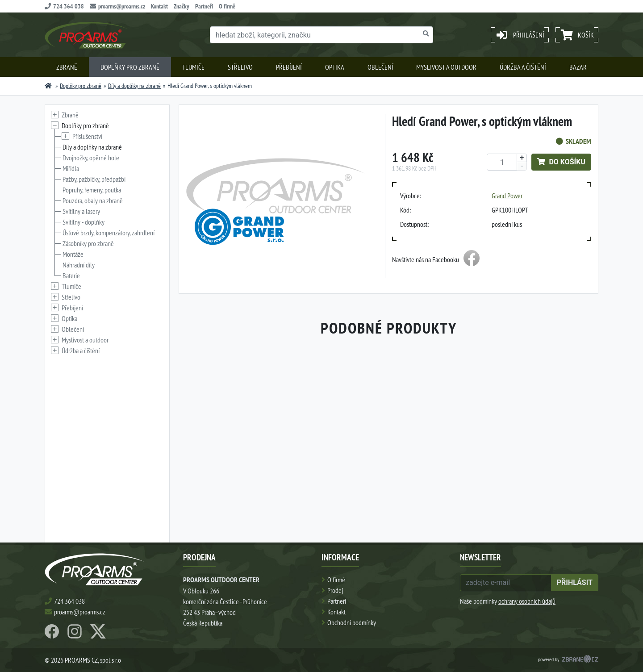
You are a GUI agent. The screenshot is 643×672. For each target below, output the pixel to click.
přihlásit (575, 582)
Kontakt (159, 6)
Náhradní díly (79, 265)
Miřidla (71, 168)
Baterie (71, 275)
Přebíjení (289, 67)
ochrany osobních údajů (527, 601)
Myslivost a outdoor (446, 67)
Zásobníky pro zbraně (88, 243)
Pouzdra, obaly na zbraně (93, 200)
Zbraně (67, 67)
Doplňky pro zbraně (130, 67)
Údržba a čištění (523, 67)
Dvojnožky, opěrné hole (91, 158)
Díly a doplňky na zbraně (134, 86)
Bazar (578, 67)
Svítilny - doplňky (84, 222)
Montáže (73, 254)
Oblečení (380, 67)
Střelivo (240, 67)
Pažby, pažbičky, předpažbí (94, 179)
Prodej (335, 590)
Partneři (204, 6)
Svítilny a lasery (81, 211)
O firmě (227, 6)
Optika (335, 67)
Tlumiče (193, 67)
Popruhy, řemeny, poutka (92, 190)
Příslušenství (87, 136)
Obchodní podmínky (352, 622)
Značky (182, 6)
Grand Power (507, 196)
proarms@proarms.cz (117, 6)
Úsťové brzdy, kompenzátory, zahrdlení (109, 233)
